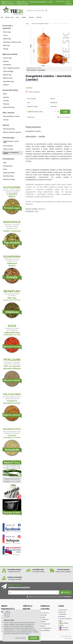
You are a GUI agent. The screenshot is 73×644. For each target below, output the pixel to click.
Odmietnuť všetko (20, 638)
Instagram (65, 630)
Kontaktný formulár (22, 4)
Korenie (31, 17)
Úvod (27, 24)
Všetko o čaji (9, 17)
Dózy (5, 163)
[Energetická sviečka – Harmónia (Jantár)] (49, 50)
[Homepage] (2, 17)
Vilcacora (6, 104)
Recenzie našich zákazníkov (38, 2)
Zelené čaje (7, 39)
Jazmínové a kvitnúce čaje (12, 42)
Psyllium (6, 85)
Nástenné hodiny (9, 179)
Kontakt (39, 17)
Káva (18, 17)
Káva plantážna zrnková (11, 116)
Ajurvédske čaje (8, 81)
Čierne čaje (7, 32)
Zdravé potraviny (9, 129)
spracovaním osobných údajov (45, 597)
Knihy (5, 169)
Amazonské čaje (9, 107)
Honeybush (7, 65)
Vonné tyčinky (8, 146)
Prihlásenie (61, 1)
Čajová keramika (9, 173)
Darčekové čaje (8, 176)
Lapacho (6, 97)
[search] (46, 11)
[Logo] (13, 11)
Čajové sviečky (8, 149)
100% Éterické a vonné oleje (11, 142)
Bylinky (24, 17)
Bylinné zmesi (8, 78)
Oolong (6, 49)
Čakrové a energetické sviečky (11, 153)
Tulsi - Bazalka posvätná (11, 68)
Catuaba (6, 100)
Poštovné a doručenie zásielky (45, 615)
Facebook (65, 628)
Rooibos (6, 61)
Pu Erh (5, 35)
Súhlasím (34, 638)
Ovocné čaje (7, 58)
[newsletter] (65, 592)
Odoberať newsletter (19, 587)
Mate (5, 94)
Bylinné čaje (7, 75)
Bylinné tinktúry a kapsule (12, 132)
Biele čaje (6, 45)
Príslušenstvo (8, 166)
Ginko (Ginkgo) (8, 71)
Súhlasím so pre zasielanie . (50, 597)
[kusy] (52, 112)
